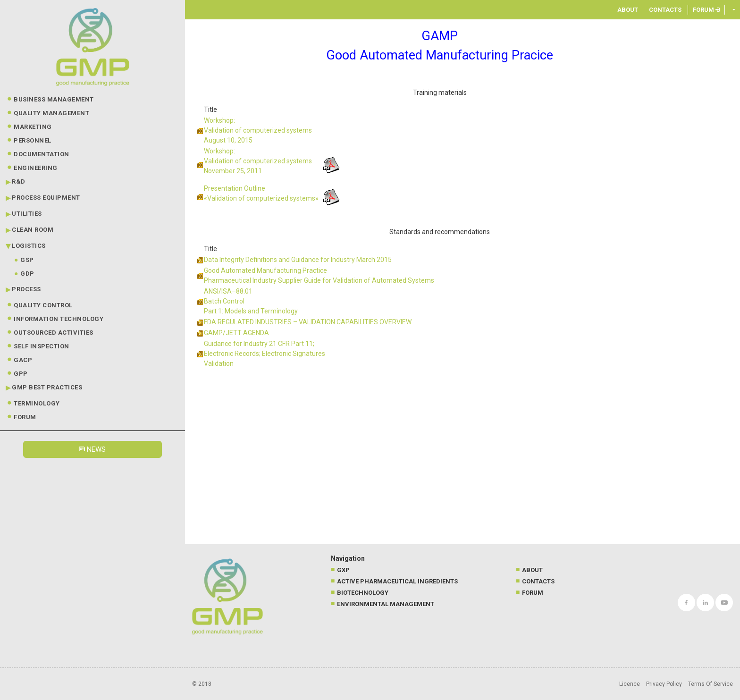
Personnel (33, 140)
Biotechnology (363, 593)
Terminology (37, 403)
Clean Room (33, 230)
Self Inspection (42, 346)
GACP (23, 360)
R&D (19, 181)
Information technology (59, 319)
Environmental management (386, 604)
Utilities (27, 214)
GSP (27, 260)
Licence (630, 684)
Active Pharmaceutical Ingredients (397, 581)
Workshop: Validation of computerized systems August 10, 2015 (258, 130)
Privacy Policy (664, 684)
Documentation (42, 154)
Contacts (665, 10)
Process (26, 289)
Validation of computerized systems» (263, 198)
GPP (21, 374)
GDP (27, 274)
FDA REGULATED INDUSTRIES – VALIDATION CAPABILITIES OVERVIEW (308, 322)
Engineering (36, 168)
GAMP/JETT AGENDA (236, 333)
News (92, 449)
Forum (25, 417)
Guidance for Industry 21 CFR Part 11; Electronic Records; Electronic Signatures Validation (265, 354)
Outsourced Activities (54, 333)
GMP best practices (47, 387)
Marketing (33, 127)
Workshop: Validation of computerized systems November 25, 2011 (258, 161)
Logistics (29, 246)
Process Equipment (46, 198)
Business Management (54, 99)
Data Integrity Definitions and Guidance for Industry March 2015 (298, 260)
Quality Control (43, 305)
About (628, 10)
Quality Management (51, 113)
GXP (343, 570)
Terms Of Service (711, 684)
